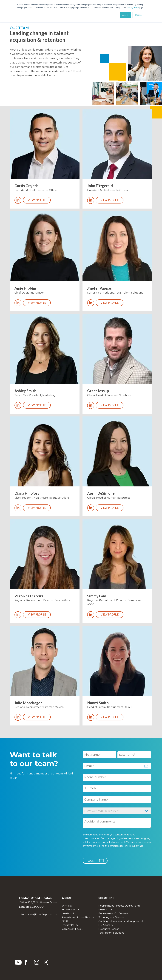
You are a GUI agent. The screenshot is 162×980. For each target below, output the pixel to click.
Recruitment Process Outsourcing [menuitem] (119, 906)
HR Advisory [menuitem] (106, 925)
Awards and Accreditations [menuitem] (78, 917)
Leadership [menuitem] (69, 913)
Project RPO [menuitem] (106, 909)
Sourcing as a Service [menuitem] (111, 917)
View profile (37, 200)
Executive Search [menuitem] (109, 929)
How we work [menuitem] (71, 909)
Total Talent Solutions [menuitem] (111, 933)
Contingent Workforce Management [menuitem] (121, 921)
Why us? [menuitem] (67, 906)
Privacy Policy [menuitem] (70, 925)
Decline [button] (138, 15)
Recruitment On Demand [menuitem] (114, 913)
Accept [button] (125, 15)
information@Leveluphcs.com (38, 915)
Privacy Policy (133, 8)
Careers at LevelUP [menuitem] (74, 929)
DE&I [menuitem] (65, 921)
